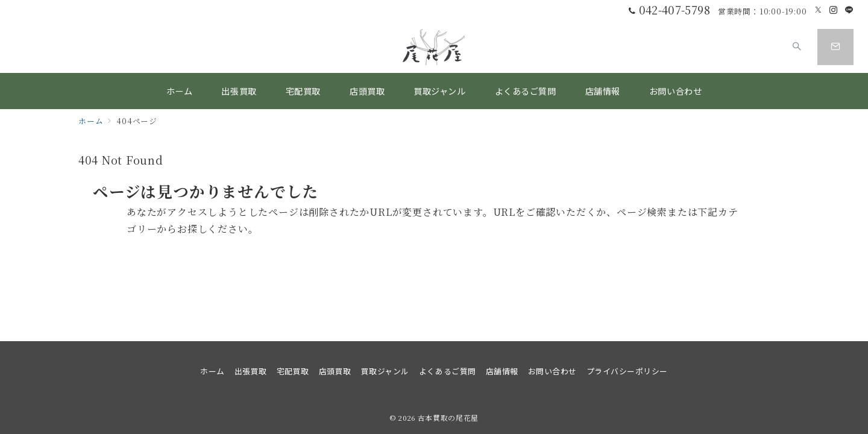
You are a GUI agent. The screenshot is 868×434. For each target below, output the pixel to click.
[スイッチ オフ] (797, 47)
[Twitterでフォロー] (819, 10)
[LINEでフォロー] (849, 10)
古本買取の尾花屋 (448, 418)
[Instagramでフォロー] (834, 10)
